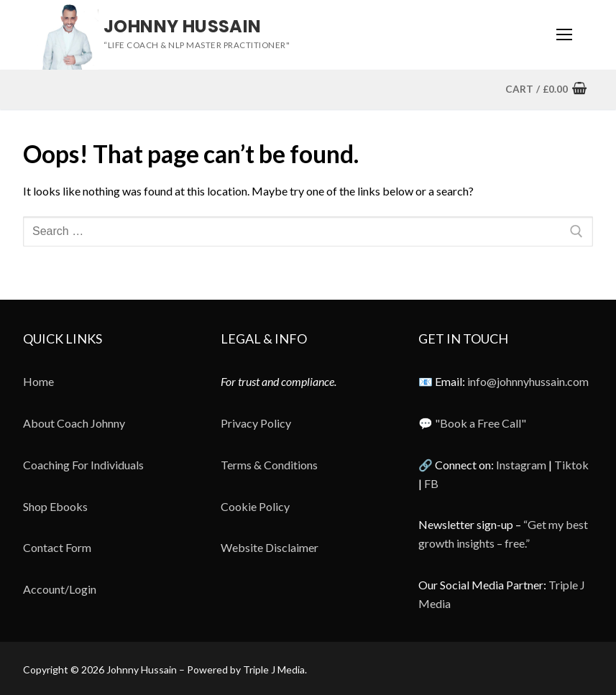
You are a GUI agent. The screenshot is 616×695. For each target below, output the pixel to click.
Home (38, 381)
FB (431, 483)
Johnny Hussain (183, 26)
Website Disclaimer (270, 547)
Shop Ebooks (55, 506)
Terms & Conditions (269, 465)
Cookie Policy (255, 506)
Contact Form (57, 547)
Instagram (521, 465)
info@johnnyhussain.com (528, 381)
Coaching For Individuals (83, 465)
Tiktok (571, 465)
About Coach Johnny (74, 423)
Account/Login (60, 589)
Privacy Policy (256, 423)
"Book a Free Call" (481, 423)
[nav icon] (564, 35)
